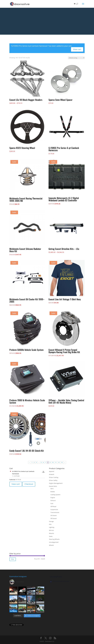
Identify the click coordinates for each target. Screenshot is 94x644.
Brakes (53, 492)
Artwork (52, 474)
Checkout (29, 484)
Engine (53, 497)
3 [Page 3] (36, 462)
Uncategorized (54, 542)
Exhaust (53, 500)
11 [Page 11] (56, 462)
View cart (77, 49)
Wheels (51, 545)
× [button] (10, 471)
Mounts (52, 533)
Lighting (52, 527)
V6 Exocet (54, 515)
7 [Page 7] (46, 462)
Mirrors (51, 530)
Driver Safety (53, 480)
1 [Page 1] (32, 462)
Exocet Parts (53, 486)
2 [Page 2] (34, 462)
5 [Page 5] (41, 462)
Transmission (55, 512)
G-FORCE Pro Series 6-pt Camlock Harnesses (29, 472)
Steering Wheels (54, 539)
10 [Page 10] (53, 462)
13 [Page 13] (62, 462)
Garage (51, 521)
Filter (13, 559)
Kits (50, 524)
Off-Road (53, 506)
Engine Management (56, 483)
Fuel (52, 503)
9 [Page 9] (50, 462)
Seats (51, 536)
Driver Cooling (54, 477)
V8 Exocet (54, 518)
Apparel (52, 471)
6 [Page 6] (43, 462)
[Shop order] (76, 58)
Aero (52, 489)
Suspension (54, 509)
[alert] (67, 581)
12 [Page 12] (59, 462)
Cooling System (55, 495)
